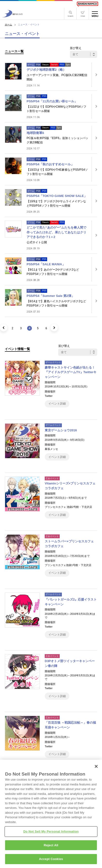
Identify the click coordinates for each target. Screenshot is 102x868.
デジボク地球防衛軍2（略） (46, 70)
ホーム (8, 24)
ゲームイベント (53, 362)
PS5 (62, 65)
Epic (68, 65)
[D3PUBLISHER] (12, 16)
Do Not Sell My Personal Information (51, 833)
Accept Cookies (51, 861)
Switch (54, 65)
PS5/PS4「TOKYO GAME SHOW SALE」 (57, 196)
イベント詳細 (57, 404)
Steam (45, 65)
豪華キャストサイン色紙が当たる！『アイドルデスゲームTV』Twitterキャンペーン (71, 372)
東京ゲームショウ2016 (61, 430)
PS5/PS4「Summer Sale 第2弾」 (51, 296)
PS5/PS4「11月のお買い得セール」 (52, 101)
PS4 (38, 65)
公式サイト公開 (37, 242)
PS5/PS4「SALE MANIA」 (46, 264)
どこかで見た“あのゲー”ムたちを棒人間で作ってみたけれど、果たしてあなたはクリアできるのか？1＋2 (56, 232)
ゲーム (31, 65)
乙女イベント (52, 478)
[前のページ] (4, 328)
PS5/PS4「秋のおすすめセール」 (50, 164)
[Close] (96, 768)
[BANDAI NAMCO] (87, 4)
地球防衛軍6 (35, 133)
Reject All (51, 847)
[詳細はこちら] (94, 75)
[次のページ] (54, 328)
